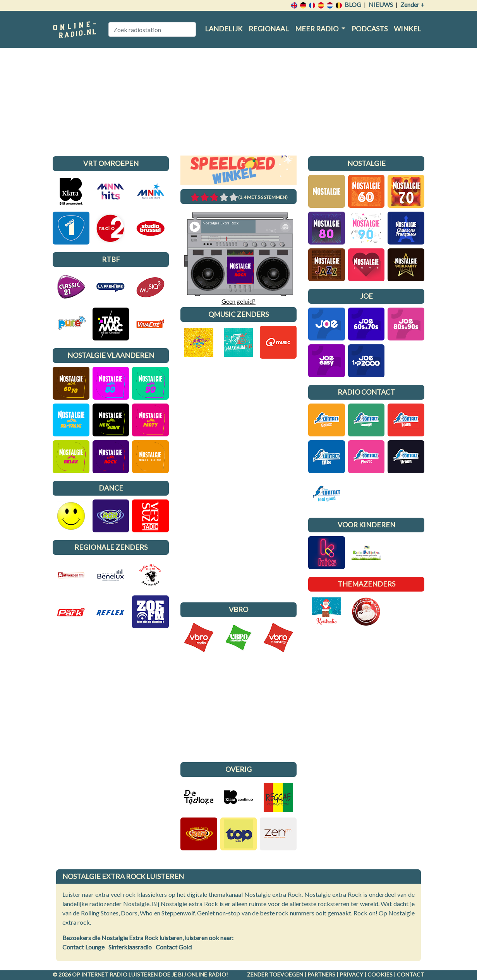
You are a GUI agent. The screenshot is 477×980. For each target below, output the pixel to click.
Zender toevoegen (275, 974)
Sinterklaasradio (130, 947)
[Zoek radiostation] (152, 29)
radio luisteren (134, 974)
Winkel (408, 29)
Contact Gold (174, 947)
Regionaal (269, 29)
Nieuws (381, 4)
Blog (353, 4)
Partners (321, 974)
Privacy (351, 974)
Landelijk (224, 29)
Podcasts (370, 29)
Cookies (380, 974)
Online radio (207, 974)
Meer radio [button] (317, 29)
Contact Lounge (83, 947)
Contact (411, 974)
